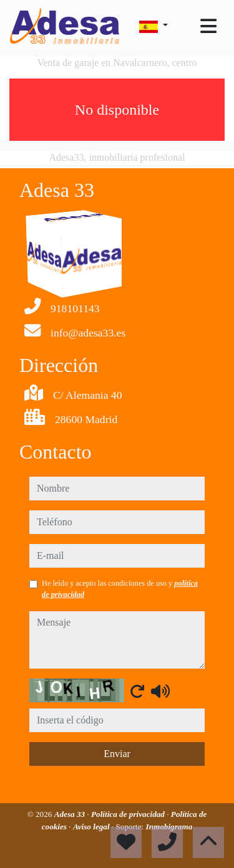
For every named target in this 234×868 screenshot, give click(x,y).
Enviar (117, 754)
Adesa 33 (71, 814)
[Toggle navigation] (208, 26)
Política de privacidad (129, 814)
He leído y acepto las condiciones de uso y (120, 589)
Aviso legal (92, 827)
